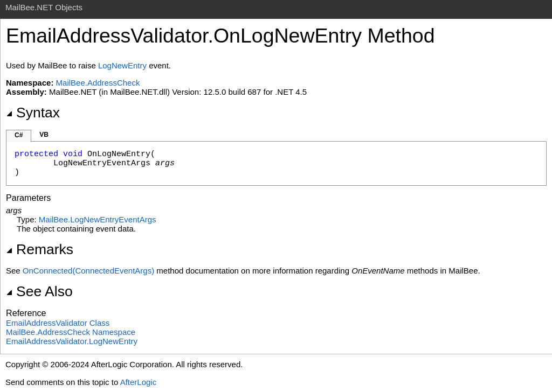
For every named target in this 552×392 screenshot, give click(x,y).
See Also (39, 291)
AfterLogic (139, 382)
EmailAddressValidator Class (58, 323)
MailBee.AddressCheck (98, 83)
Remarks (40, 249)
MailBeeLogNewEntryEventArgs (98, 219)
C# (19, 135)
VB (44, 135)
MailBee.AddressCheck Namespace (71, 332)
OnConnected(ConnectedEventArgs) (88, 271)
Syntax (33, 113)
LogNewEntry (122, 65)
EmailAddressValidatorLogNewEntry (72, 341)
